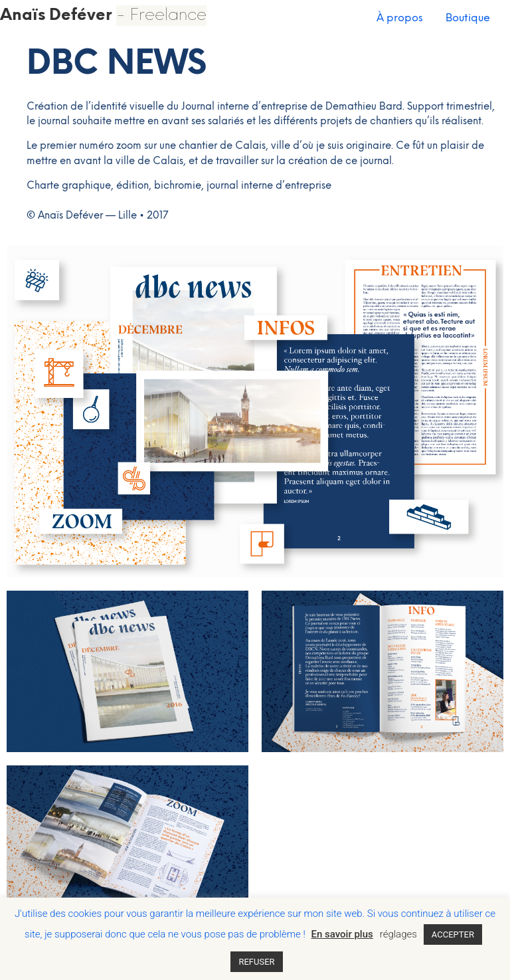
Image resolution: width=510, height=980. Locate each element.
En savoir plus (342, 934)
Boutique (468, 18)
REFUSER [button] (256, 962)
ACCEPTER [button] (453, 934)
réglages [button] (398, 934)
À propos (400, 18)
